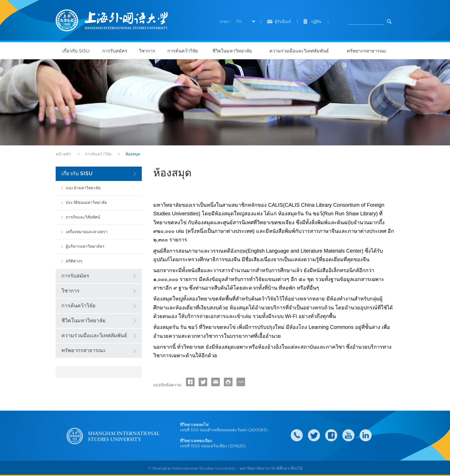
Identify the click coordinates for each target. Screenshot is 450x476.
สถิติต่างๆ (74, 261)
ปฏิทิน (316, 22)
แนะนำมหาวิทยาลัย (83, 188)
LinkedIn (366, 435)
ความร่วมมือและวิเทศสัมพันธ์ (299, 51)
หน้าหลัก (63, 154)
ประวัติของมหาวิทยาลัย (86, 203)
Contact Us (297, 435)
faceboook (331, 435)
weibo (348, 435)
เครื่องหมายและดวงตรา (87, 232)
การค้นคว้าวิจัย (183, 51)
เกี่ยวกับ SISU (76, 51)
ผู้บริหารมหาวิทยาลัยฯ (85, 246)
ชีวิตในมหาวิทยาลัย (232, 51)
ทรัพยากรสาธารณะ (367, 51)
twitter (314, 435)
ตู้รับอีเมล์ (283, 22)
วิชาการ (147, 51)
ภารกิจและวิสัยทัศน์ (83, 217)
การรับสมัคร (115, 51)
